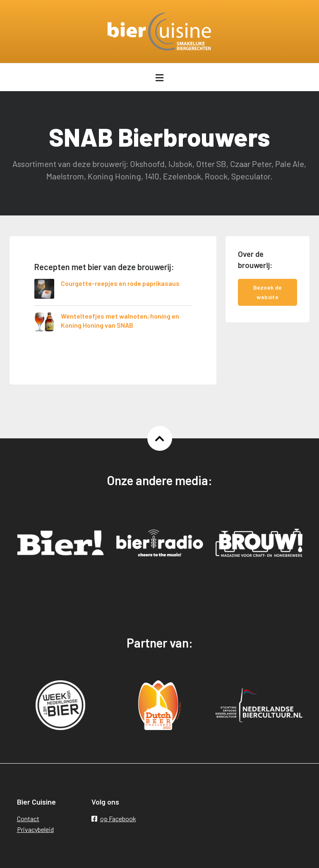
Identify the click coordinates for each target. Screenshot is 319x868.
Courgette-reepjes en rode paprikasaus (120, 283)
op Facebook (114, 818)
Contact (28, 818)
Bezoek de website (268, 292)
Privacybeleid (35, 829)
